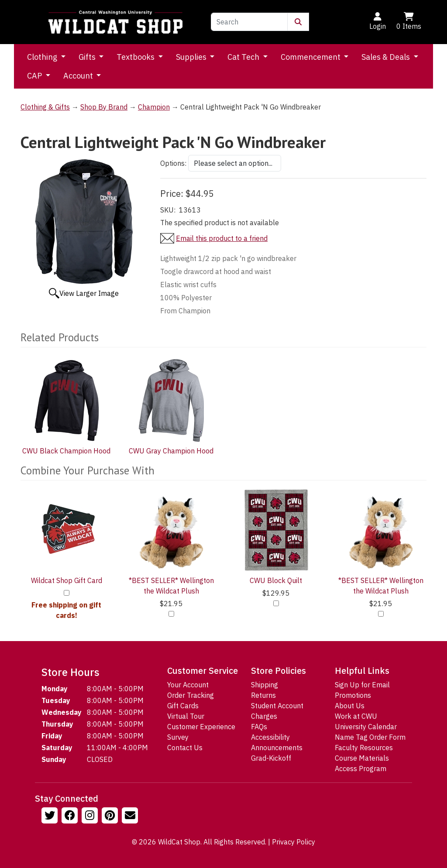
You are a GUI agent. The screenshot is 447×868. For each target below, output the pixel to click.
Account (79, 76)
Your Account (188, 685)
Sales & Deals (387, 57)
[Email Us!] (131, 817)
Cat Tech (244, 57)
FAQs (259, 727)
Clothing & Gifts (45, 107)
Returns (263, 695)
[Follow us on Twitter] (51, 817)
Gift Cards (183, 706)
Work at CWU (356, 716)
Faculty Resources (364, 748)
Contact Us (185, 748)
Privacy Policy (294, 842)
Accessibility (270, 737)
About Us (350, 706)
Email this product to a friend (222, 238)
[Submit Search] (298, 22)
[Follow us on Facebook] (71, 817)
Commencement (311, 57)
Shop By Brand (104, 107)
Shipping (265, 685)
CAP (35, 76)
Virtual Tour (186, 716)
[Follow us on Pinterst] (111, 817)
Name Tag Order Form (370, 737)
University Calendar (366, 727)
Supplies (192, 57)
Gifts (88, 57)
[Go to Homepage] (115, 22)
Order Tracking (191, 695)
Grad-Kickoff (271, 758)
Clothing (43, 57)
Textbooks (136, 57)
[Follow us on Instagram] (91, 817)
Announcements (277, 748)
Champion (154, 107)
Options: (173, 163)
